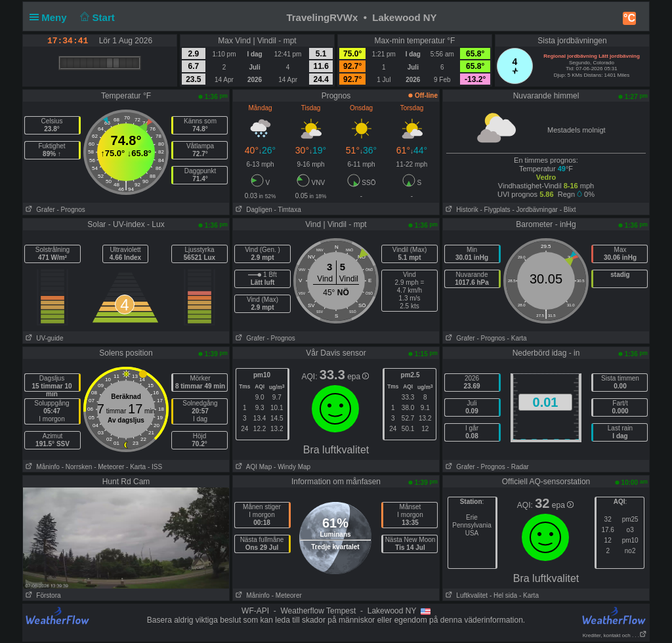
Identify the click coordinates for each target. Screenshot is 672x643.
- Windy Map (291, 467)
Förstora (42, 595)
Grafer (39, 210)
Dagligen (253, 210)
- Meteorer (109, 467)
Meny (51, 17)
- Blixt (568, 210)
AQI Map (252, 467)
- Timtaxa (288, 210)
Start (96, 17)
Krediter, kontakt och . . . (615, 635)
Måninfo (41, 467)
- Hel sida (503, 595)
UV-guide (43, 338)
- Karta (517, 338)
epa (358, 377)
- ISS (155, 467)
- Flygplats (495, 210)
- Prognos (71, 210)
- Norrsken (77, 467)
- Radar (518, 467)
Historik (461, 210)
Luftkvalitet (465, 595)
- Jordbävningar (535, 210)
